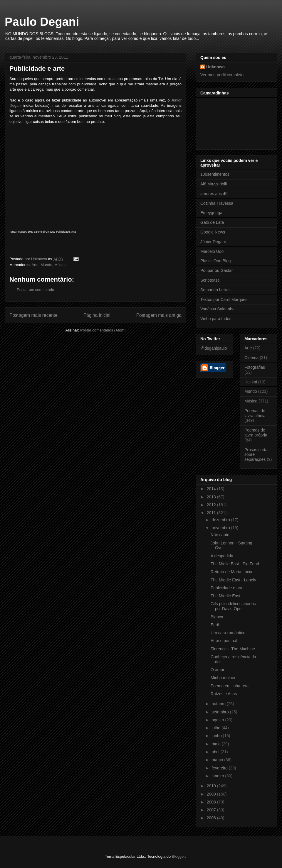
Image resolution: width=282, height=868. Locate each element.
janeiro (218, 776)
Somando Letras (215, 290)
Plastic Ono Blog (216, 261)
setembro (221, 712)
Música (60, 265)
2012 (212, 505)
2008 (212, 802)
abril (216, 752)
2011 (212, 513)
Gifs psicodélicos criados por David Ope (233, 606)
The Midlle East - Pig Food (235, 564)
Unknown (215, 67)
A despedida (222, 556)
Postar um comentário (35, 290)
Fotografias (255, 367)
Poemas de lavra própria (256, 433)
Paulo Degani (42, 22)
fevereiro (220, 768)
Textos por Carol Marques (224, 300)
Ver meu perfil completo (222, 75)
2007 (212, 810)
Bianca (217, 617)
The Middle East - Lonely (233, 580)
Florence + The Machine (233, 649)
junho (217, 736)
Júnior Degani (213, 242)
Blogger (178, 856)
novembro (221, 528)
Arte (35, 265)
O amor (218, 670)
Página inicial (97, 315)
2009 (212, 794)
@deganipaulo (214, 348)
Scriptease (210, 280)
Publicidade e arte (227, 588)
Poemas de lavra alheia (255, 413)
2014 (212, 489)
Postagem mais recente (33, 315)
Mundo (46, 265)
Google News (213, 232)
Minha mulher (223, 678)
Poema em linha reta (230, 686)
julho (216, 728)
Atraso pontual (224, 641)
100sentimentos (215, 174)
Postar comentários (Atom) (103, 330)
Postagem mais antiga (159, 315)
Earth (215, 625)
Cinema (251, 358)
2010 (212, 786)
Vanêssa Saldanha (218, 309)
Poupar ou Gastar (217, 270)
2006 (212, 818)
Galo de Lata (212, 222)
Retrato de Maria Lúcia (231, 572)
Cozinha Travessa (217, 203)
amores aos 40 (214, 194)
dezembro (221, 520)
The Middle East (225, 596)
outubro (219, 704)
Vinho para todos (216, 319)
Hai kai (251, 382)
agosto (218, 720)
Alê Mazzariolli (214, 184)
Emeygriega (211, 213)
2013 (212, 497)
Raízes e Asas (224, 694)
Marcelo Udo (212, 251)
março (218, 760)
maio (216, 744)
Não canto (220, 535)
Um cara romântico (228, 633)
